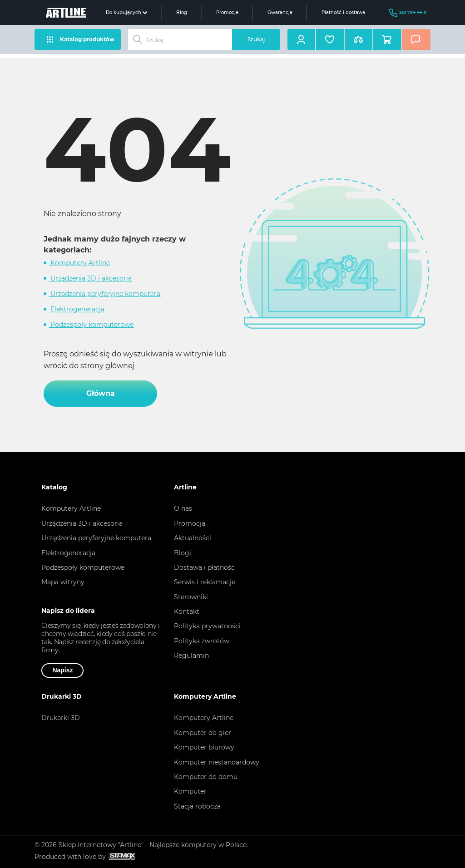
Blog (182, 12)
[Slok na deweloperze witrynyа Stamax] (121, 857)
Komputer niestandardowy (217, 762)
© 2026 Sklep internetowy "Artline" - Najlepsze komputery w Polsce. (141, 845)
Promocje (227, 12)
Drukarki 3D (61, 718)
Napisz (62, 670)
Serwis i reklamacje (205, 582)
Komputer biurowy (204, 747)
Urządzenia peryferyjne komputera (104, 294)
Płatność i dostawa (343, 12)
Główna (101, 393)
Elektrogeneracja (77, 309)
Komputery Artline (79, 263)
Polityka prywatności (207, 626)
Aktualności (193, 538)
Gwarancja (280, 12)
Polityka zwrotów (202, 641)
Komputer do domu (206, 777)
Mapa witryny (63, 582)
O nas (183, 508)
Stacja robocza (197, 806)
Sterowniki (191, 597)
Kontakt (187, 612)
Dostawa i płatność (204, 567)
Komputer (190, 791)
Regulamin (191, 656)
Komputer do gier (203, 733)
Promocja (190, 523)
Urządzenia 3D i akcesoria (90, 278)
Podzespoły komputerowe (91, 325)
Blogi (183, 553)
